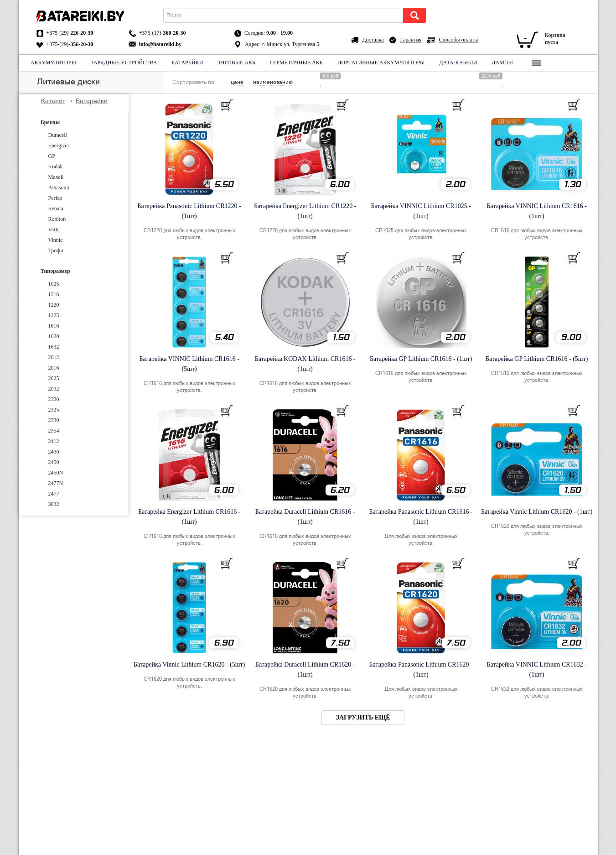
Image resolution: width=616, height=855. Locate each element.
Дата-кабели (458, 63)
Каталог (53, 101)
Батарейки (187, 63)
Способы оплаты (458, 40)
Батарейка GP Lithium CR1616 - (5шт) (537, 359)
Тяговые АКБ (236, 63)
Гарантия (411, 40)
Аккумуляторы (53, 63)
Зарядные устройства (123, 63)
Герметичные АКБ (296, 63)
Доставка (373, 40)
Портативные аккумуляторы (381, 63)
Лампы (502, 63)
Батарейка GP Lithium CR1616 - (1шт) (421, 359)
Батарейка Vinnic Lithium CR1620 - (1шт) (537, 512)
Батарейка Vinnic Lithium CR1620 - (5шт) (189, 665)
